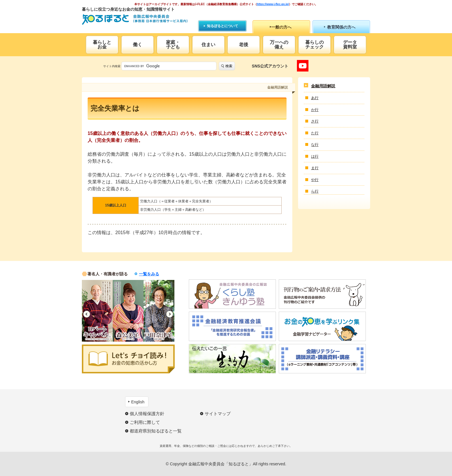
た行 (315, 133)
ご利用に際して (145, 422)
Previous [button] (87, 314)
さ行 (315, 121)
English (138, 402)
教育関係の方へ (341, 27)
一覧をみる (149, 274)
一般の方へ (281, 27)
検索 (229, 66)
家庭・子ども (173, 45)
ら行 (315, 191)
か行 (315, 110)
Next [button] (170, 314)
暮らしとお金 (102, 45)
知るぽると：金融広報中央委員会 (135, 19)
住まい (208, 45)
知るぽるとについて (223, 26)
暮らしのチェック (314, 45)
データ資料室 (350, 45)
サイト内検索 (112, 66)
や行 (315, 180)
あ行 (315, 98)
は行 (315, 156)
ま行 (315, 168)
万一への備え (279, 45)
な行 (315, 145)
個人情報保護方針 (147, 414)
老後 (244, 45)
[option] (97, 311)
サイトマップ (218, 414)
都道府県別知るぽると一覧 (156, 431)
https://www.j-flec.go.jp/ (273, 4)
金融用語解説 (323, 86)
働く (138, 45)
